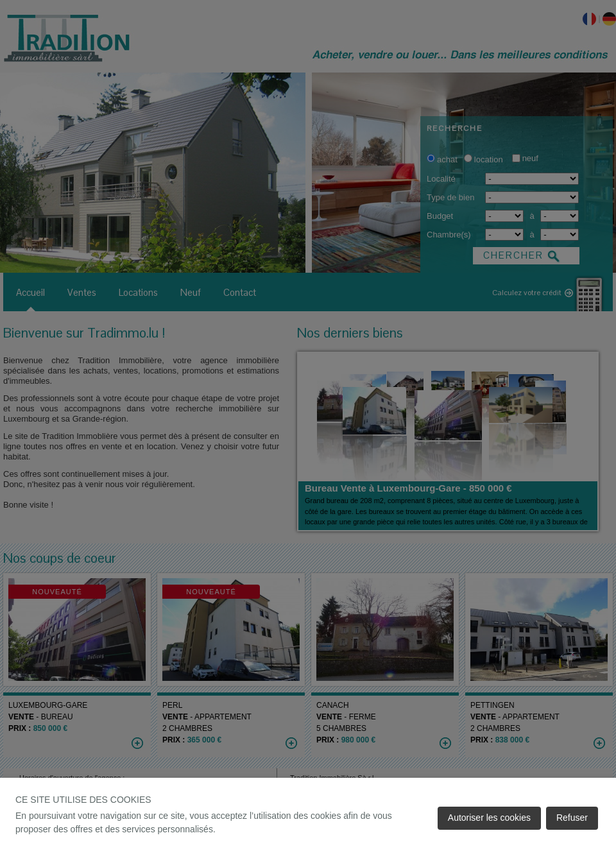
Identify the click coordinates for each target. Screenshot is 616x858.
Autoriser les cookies (489, 818)
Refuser (572, 818)
